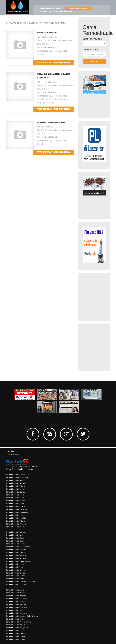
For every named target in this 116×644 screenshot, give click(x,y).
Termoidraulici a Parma (15, 506)
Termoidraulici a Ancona (16, 532)
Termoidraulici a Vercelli (16, 639)
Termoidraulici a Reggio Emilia (18, 628)
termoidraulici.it (12, 451)
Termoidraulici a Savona (16, 631)
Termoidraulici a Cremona (17, 599)
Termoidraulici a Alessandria (18, 474)
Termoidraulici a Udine (15, 579)
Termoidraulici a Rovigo (15, 573)
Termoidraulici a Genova (16, 604)
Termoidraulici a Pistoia (15, 625)
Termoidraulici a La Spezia (17, 607)
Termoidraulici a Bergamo (17, 480)
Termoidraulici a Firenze (16, 489)
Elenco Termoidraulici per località (19, 469)
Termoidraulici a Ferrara (16, 601)
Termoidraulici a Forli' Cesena (18, 547)
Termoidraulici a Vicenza (16, 584)
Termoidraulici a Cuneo (15, 486)
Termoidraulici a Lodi (14, 610)
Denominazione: (91, 50)
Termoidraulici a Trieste (16, 521)
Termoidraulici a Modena (16, 558)
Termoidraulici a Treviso (16, 633)
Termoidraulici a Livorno (16, 553)
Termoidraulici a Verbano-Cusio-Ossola (22, 582)
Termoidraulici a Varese (16, 636)
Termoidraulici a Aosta (15, 590)
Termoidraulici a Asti (14, 535)
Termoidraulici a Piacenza (16, 509)
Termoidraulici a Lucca (15, 498)
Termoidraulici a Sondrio (16, 518)
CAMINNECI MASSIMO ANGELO (51, 122)
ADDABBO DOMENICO (47, 33)
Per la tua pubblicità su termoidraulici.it (22, 466)
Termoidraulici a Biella (15, 538)
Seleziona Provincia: (93, 39)
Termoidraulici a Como (15, 541)
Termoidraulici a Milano (15, 501)
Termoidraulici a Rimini (15, 515)
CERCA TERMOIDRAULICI (51, 8)
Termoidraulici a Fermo (15, 544)
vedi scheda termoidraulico (54, 62)
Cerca (94, 61)
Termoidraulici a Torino (15, 576)
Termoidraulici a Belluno (16, 593)
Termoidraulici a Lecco (15, 495)
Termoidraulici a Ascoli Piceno (18, 477)
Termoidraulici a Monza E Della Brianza (22, 616)
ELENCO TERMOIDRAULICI (78, 8)
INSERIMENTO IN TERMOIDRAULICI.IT (56, 12)
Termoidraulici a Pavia (15, 564)
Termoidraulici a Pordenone (17, 512)
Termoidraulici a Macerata (17, 555)
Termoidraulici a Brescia (16, 483)
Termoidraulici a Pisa (14, 567)
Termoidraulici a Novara (16, 504)
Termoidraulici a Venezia (16, 524)
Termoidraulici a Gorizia (16, 492)
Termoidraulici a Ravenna (16, 570)
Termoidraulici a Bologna (16, 596)
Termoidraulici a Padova (16, 619)
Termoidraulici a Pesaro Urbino (19, 622)
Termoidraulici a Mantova (16, 613)
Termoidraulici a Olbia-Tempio (18, 561)
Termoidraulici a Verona (16, 527)
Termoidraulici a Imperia (16, 550)
